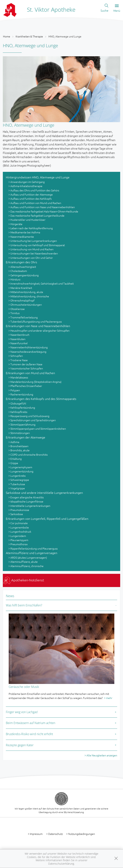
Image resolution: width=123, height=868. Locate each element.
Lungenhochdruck (21, 531)
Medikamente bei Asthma (25, 232)
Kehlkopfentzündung (23, 407)
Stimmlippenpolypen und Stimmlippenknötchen (38, 429)
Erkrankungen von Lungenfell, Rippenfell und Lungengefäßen (47, 519)
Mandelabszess (19, 377)
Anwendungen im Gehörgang (28, 182)
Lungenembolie (20, 527)
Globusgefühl (18, 403)
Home (7, 36)
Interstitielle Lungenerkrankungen (30, 506)
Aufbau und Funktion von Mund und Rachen (36, 203)
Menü (117, 8)
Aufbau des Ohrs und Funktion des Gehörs (35, 190)
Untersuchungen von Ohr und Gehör (32, 258)
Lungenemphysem (21, 467)
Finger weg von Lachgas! (22, 712)
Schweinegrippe (20, 480)
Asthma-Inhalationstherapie (26, 186)
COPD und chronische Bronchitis (29, 455)
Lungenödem (18, 536)
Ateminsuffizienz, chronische (27, 566)
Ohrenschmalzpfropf (22, 300)
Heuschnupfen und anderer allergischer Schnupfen (40, 330)
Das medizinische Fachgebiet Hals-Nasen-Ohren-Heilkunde (44, 211)
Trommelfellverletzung (24, 317)
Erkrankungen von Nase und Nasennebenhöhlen (38, 326)
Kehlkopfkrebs (19, 412)
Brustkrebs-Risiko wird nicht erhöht (29, 734)
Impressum (36, 834)
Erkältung (16, 459)
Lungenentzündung (22, 471)
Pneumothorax (19, 544)
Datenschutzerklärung (61, 864)
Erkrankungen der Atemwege (26, 437)
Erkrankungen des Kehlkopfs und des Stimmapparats (41, 399)
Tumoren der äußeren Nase (26, 364)
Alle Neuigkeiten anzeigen (102, 755)
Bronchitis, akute (20, 450)
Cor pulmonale (19, 523)
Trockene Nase (19, 360)
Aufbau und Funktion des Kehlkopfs (31, 199)
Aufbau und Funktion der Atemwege (32, 194)
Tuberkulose (18, 484)
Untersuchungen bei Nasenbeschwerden (34, 253)
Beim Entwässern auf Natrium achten (31, 723)
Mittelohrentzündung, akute (27, 292)
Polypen (15, 390)
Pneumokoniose (20, 510)
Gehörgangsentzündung (24, 275)
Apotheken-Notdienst (24, 580)
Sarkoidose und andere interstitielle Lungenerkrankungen (44, 493)
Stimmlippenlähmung (23, 424)
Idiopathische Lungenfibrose (27, 501)
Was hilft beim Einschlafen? (24, 605)
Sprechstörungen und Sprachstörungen (33, 420)
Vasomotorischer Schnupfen (27, 368)
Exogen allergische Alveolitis (27, 497)
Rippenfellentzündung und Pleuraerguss (34, 548)
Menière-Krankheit (21, 288)
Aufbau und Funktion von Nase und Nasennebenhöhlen (43, 207)
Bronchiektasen (19, 446)
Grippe (14, 463)
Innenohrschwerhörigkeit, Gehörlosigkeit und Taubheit (42, 283)
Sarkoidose (17, 514)
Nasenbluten (18, 339)
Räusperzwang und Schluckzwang (30, 416)
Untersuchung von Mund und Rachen (32, 249)
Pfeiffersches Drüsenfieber (26, 386)
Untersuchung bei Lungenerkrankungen (34, 241)
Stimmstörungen (20, 433)
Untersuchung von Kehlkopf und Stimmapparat (38, 245)
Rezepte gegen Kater (20, 745)
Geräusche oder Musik (24, 687)
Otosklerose (18, 309)
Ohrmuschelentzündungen (26, 305)
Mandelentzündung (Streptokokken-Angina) (36, 382)
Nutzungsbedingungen (82, 834)
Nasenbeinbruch (20, 335)
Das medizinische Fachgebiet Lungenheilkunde (37, 215)
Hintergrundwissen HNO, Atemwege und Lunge (38, 177)
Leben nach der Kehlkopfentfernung (32, 228)
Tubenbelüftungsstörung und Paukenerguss (36, 321)
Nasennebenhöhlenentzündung (29, 347)
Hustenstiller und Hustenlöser (28, 220)
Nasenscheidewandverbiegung (28, 352)
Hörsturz (15, 279)
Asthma (15, 442)
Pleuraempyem (19, 540)
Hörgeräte (16, 224)
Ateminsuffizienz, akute (24, 562)
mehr (109, 698)
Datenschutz (55, 834)
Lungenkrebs (18, 476)
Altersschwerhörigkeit (23, 267)
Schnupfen (17, 356)
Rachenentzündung (22, 394)
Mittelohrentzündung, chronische (30, 296)
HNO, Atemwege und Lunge (65, 36)
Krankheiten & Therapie (29, 36)
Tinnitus (15, 313)
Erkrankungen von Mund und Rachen (30, 373)
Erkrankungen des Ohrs (21, 262)
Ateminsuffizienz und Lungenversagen (32, 553)
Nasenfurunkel (19, 343)
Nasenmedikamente (22, 237)
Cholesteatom (19, 271)
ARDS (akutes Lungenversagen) (29, 557)
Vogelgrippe (18, 488)
